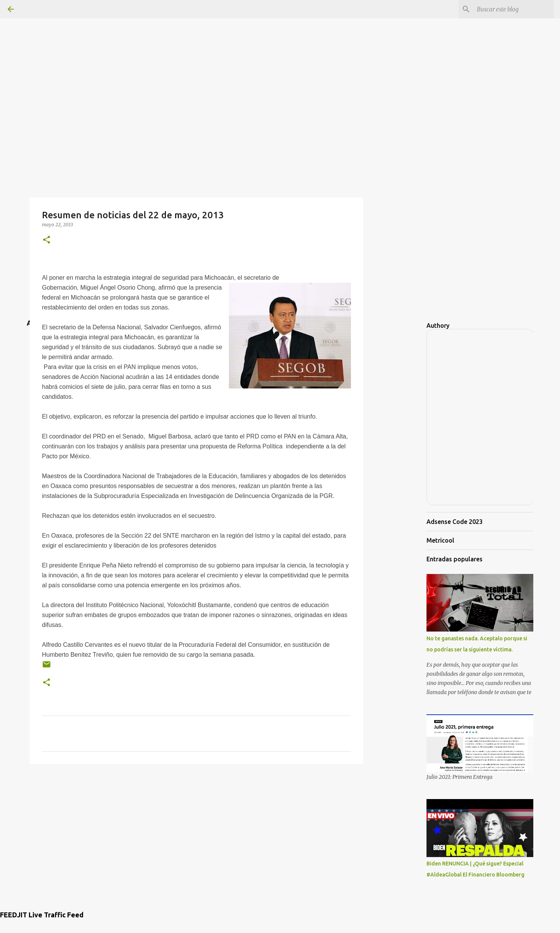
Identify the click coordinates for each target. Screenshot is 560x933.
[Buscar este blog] (514, 9)
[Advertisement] (280, 53)
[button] (47, 240)
